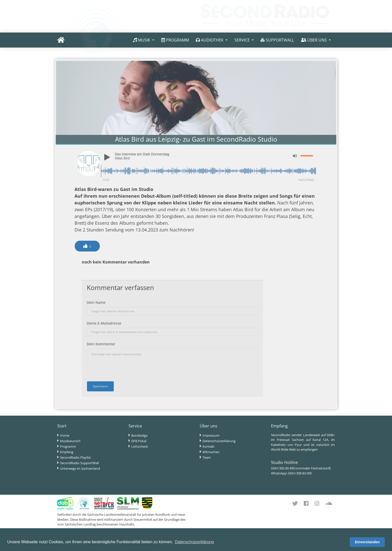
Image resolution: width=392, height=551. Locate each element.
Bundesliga (139, 435)
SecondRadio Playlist (75, 457)
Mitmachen (211, 452)
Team (207, 457)
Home (65, 435)
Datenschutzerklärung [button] (194, 542)
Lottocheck (140, 446)
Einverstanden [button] (367, 542)
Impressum (211, 435)
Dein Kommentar (101, 344)
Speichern (100, 386)
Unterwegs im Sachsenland (80, 468)
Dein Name (96, 302)
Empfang (67, 452)
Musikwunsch (70, 441)
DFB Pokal (139, 441)
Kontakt (208, 446)
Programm (68, 446)
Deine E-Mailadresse (104, 323)
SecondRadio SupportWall (79, 463)
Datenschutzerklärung (219, 441)
